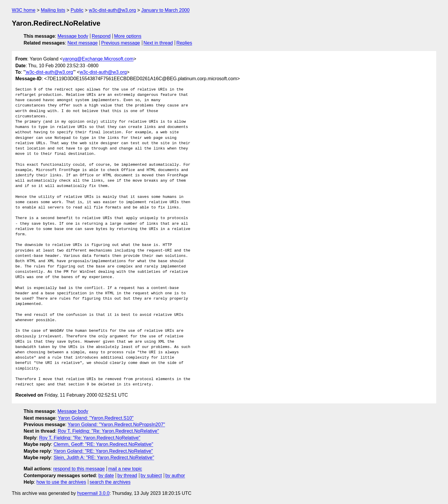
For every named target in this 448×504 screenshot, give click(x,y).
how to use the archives (61, 482)
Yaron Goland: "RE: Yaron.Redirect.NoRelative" (103, 451)
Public (77, 10)
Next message (83, 43)
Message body (73, 36)
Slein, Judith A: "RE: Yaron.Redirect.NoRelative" (104, 458)
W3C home (24, 10)
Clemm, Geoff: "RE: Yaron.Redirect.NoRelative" (103, 444)
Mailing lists (53, 10)
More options (128, 36)
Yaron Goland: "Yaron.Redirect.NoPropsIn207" (116, 425)
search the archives (110, 482)
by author (175, 476)
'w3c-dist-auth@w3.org (49, 72)
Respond (101, 36)
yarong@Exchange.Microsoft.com (98, 59)
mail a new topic (125, 469)
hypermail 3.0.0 (93, 493)
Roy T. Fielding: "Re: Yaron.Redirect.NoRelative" (108, 431)
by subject (151, 476)
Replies (184, 43)
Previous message (121, 43)
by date (106, 476)
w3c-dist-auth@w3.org (112, 10)
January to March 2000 (166, 10)
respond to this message (79, 469)
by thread (127, 476)
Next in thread (158, 43)
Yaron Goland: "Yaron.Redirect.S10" (96, 418)
